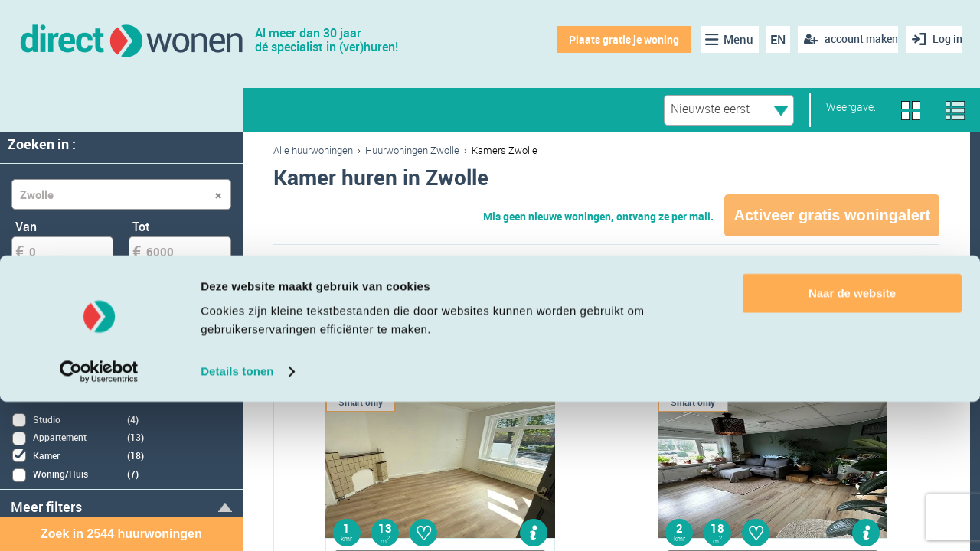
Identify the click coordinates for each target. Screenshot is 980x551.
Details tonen (237, 521)
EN (766, 40)
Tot (141, 227)
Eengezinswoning (687, 300)
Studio (457, 300)
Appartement (340, 300)
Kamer (556, 300)
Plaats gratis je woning (611, 39)
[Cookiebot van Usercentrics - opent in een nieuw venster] (99, 521)
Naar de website (852, 443)
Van (26, 227)
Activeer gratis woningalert (832, 215)
